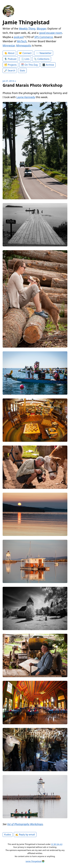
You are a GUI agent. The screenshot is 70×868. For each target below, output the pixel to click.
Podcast (12, 59)
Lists (27, 59)
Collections (43, 59)
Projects (12, 65)
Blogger (41, 29)
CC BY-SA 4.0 (57, 844)
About (11, 53)
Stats (22, 70)
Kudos (8, 835)
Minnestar (9, 45)
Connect (27, 53)
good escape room (51, 33)
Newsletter (45, 53)
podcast (19, 37)
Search (11, 70)
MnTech (22, 41)
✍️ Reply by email (25, 835)
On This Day (31, 65)
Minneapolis (24, 45)
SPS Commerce (44, 37)
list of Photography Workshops (25, 824)
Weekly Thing (27, 29)
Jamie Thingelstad (26, 22)
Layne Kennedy (26, 97)
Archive (50, 65)
